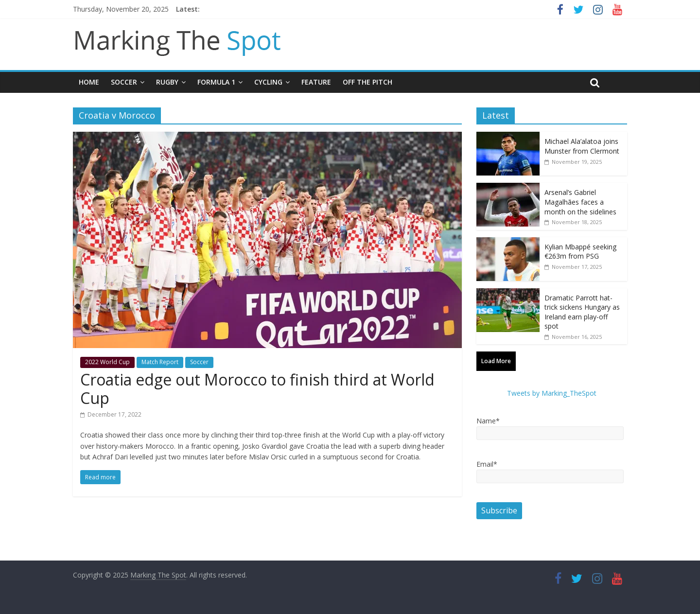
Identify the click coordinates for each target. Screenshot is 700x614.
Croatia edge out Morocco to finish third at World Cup (257, 389)
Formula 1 (216, 82)
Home (89, 82)
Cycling (268, 82)
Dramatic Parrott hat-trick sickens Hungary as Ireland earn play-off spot (582, 312)
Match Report (160, 362)
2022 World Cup (107, 362)
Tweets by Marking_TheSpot (552, 393)
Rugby (167, 82)
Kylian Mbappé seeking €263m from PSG (580, 252)
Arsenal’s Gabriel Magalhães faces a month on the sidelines (580, 202)
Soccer (124, 82)
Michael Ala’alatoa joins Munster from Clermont (582, 146)
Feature (316, 82)
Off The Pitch (367, 82)
